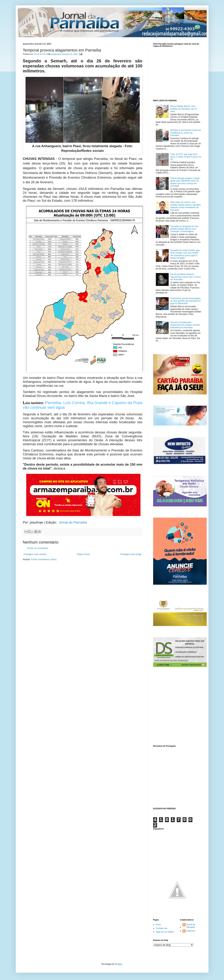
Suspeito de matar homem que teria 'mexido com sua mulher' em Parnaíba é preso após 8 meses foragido (185, 254)
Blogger (119, 964)
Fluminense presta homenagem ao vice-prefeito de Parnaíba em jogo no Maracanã (186, 301)
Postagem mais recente (35, 554)
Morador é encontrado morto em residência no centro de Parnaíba (186, 133)
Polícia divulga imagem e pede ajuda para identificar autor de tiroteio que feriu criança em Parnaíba (185, 182)
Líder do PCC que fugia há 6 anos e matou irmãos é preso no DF (186, 157)
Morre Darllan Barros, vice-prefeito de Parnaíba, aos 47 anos (184, 109)
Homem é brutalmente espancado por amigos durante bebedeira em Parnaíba (185, 325)
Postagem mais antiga (131, 554)
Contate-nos (162, 928)
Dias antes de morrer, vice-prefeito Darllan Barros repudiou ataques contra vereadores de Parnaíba (185, 206)
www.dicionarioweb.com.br (177, 777)
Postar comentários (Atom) (44, 559)
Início (158, 925)
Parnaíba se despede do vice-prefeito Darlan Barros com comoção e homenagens (184, 229)
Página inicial (83, 554)
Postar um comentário (38, 548)
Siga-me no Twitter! (165, 932)
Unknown (191, 931)
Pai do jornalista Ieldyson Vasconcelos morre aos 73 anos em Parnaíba (186, 277)
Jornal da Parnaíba (73, 522)
